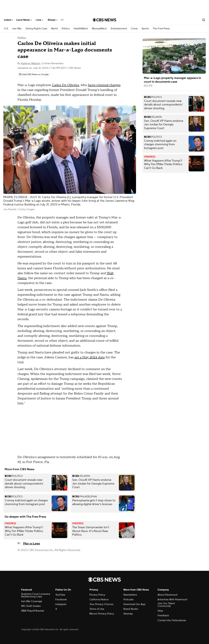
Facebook (61, 599)
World (54, 29)
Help (160, 611)
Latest (8, 20)
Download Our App (134, 604)
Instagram (61, 604)
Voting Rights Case (36, 29)
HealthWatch (81, 29)
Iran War (17, 29)
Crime (134, 29)
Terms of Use (97, 609)
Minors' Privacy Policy (102, 614)
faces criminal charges (104, 85)
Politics (66, 29)
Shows (53, 20)
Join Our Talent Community (166, 605)
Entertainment (119, 29)
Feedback (163, 615)
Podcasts (129, 599)
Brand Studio (131, 609)
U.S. (6, 29)
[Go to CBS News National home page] (104, 20)
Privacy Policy (97, 595)
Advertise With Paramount (172, 599)
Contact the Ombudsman (172, 620)
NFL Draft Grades (31, 606)
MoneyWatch (99, 29)
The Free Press (161, 29)
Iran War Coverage (32, 601)
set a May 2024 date (90, 357)
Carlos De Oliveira (65, 85)
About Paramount (168, 595)
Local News (24, 20)
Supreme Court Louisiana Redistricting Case (36, 595)
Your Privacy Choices (101, 604)
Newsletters (130, 595)
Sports (145, 29)
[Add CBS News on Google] (34, 75)
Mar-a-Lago (32, 543)
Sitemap (128, 614)
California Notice (99, 599)
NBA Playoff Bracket (33, 611)
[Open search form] (204, 20)
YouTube (60, 595)
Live (40, 20)
